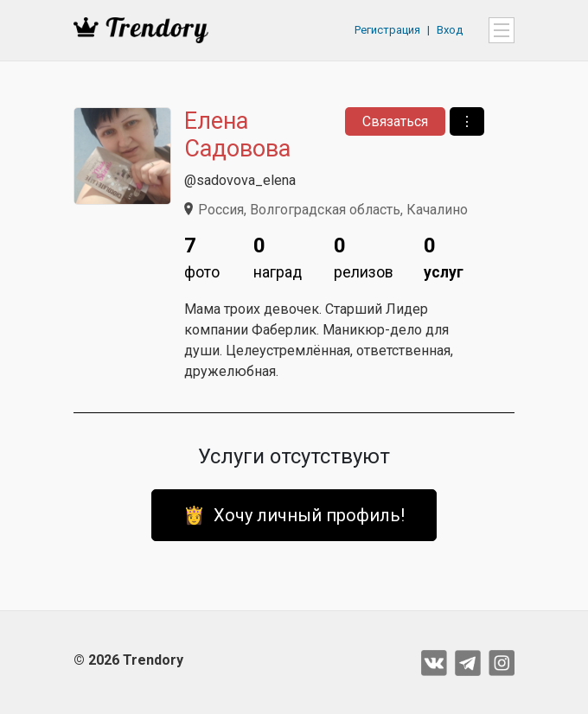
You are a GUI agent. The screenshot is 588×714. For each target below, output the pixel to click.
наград (278, 255)
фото (202, 255)
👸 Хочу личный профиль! (294, 515)
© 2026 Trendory (128, 660)
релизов (364, 255)
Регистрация (387, 30)
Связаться (395, 121)
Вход (450, 30)
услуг (444, 255)
